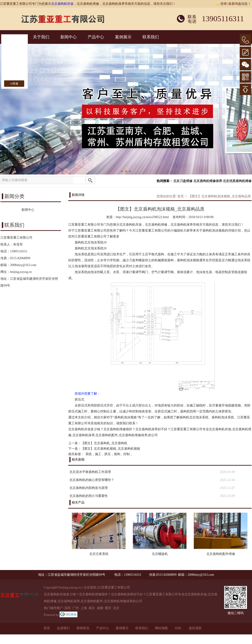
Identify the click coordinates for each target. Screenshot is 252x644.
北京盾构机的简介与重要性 (89, 496)
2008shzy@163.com (23, 265)
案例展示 (123, 37)
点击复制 (90, 587)
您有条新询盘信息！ (234, 4)
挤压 (108, 454)
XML (178, 628)
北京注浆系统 (99, 554)
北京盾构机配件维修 (221, 554)
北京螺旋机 (160, 554)
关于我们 (41, 37)
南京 (92, 608)
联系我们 (151, 37)
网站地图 (161, 628)
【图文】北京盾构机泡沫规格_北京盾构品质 (220, 196)
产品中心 (96, 37)
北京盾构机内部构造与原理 (89, 488)
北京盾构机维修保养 (208, 181)
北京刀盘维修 (183, 181)
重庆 (108, 608)
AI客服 (14, 84)
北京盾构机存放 (62, 4)
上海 (84, 608)
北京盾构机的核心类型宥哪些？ (92, 480)
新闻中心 (68, 37)
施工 (98, 454)
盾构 (117, 454)
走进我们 (63, 628)
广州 (76, 608)
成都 (100, 608)
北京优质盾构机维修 (237, 181)
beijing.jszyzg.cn (21, 272)
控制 (126, 454)
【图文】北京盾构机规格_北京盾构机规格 (111, 449)
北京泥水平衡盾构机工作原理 (90, 472)
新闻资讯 (83, 628)
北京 (116, 608)
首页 (181, 196)
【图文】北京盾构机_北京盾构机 (104, 443)
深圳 (68, 608)
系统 (89, 454)
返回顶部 (195, 628)
